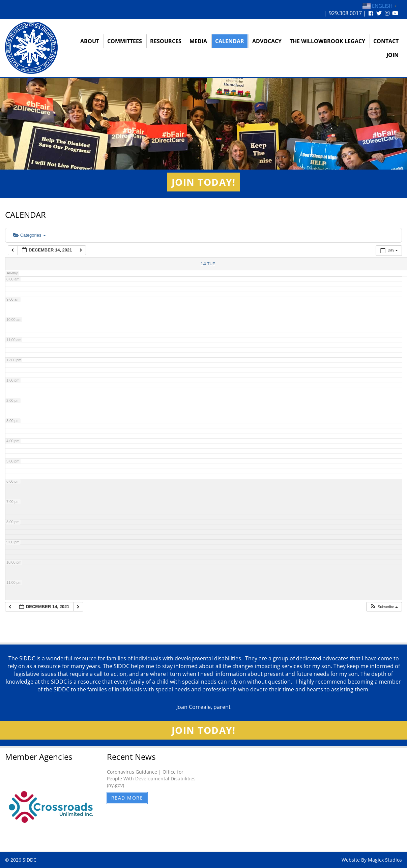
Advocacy (267, 41)
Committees (125, 41)
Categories (30, 235)
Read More (127, 798)
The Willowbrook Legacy (327, 41)
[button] (384, 607)
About (90, 41)
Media (198, 41)
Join (393, 55)
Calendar (230, 41)
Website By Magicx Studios (372, 860)
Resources (166, 41)
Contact (386, 41)
